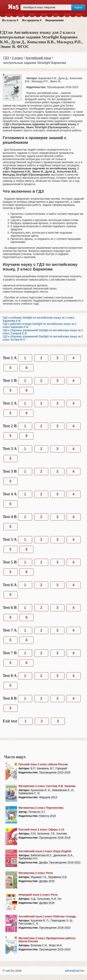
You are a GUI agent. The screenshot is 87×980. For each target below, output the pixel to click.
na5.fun (10, 971)
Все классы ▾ (10, 20)
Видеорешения (54, 20)
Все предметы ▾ (32, 20)
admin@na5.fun (75, 971)
